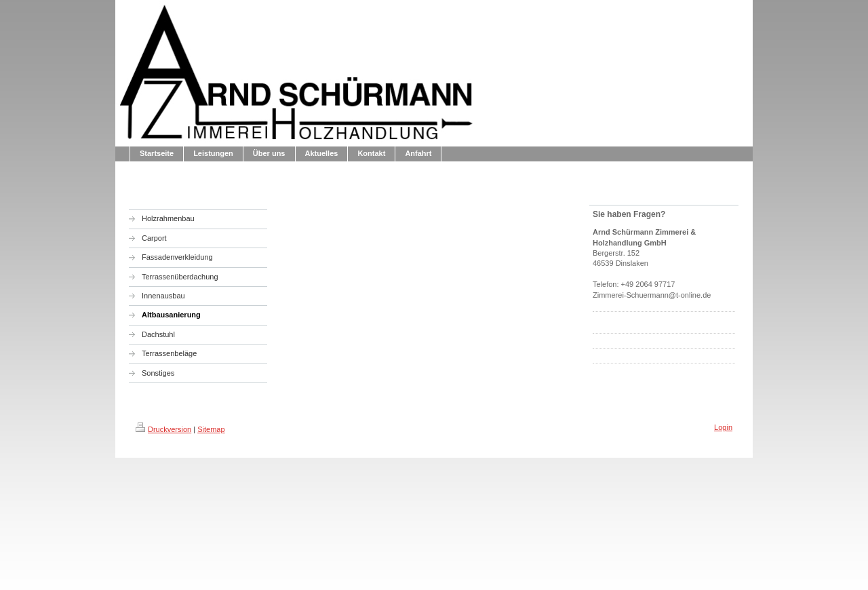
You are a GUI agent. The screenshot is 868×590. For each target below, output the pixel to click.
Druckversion (163, 429)
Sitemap (211, 429)
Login (723, 427)
